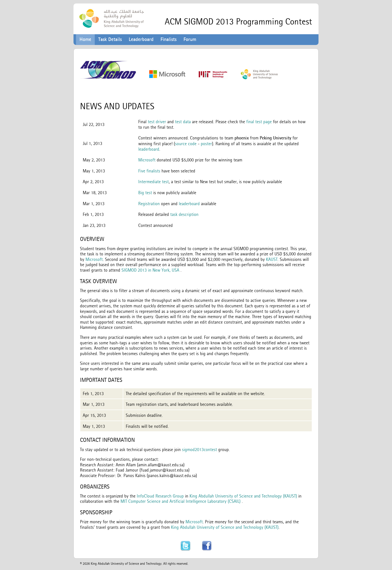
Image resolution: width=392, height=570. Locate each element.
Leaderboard (141, 39)
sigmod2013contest (199, 449)
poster (206, 144)
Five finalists (149, 171)
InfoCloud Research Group (160, 496)
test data (183, 122)
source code (186, 144)
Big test (145, 193)
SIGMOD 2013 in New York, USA (150, 270)
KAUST (272, 259)
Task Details (110, 39)
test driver (157, 122)
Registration (149, 204)
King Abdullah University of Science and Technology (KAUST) (243, 496)
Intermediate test (153, 182)
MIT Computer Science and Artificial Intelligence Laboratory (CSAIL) (180, 501)
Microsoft (147, 160)
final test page (259, 122)
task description (184, 214)
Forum (190, 39)
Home (85, 39)
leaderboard (149, 149)
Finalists (168, 39)
